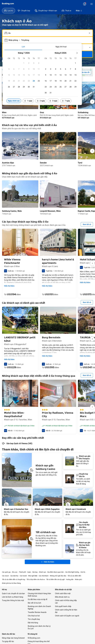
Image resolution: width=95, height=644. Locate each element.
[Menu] (92, 4)
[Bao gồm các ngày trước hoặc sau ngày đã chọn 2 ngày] (41, 101)
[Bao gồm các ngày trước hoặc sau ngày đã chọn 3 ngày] (53, 101)
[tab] (23, 47)
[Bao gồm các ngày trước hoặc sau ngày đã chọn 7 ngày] (66, 101)
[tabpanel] (42, 78)
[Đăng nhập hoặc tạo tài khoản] (85, 4)
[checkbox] (24, 63)
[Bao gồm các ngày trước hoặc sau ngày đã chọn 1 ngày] (28, 101)
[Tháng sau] (77, 53)
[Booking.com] (8, 4)
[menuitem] (9, 11)
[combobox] (48, 33)
